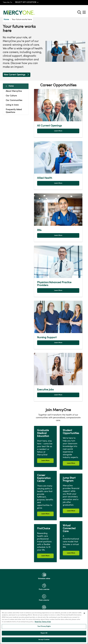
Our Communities (14, 100)
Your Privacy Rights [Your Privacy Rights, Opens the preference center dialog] (44, 626)
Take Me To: (8, 2)
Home (11, 86)
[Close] (84, 613)
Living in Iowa (12, 105)
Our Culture (11, 96)
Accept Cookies (44, 640)
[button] (85, 11)
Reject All (44, 633)
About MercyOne (14, 91)
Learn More (58, 131)
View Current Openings (17, 75)
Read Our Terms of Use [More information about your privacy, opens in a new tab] (43, 622)
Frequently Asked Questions (14, 111)
